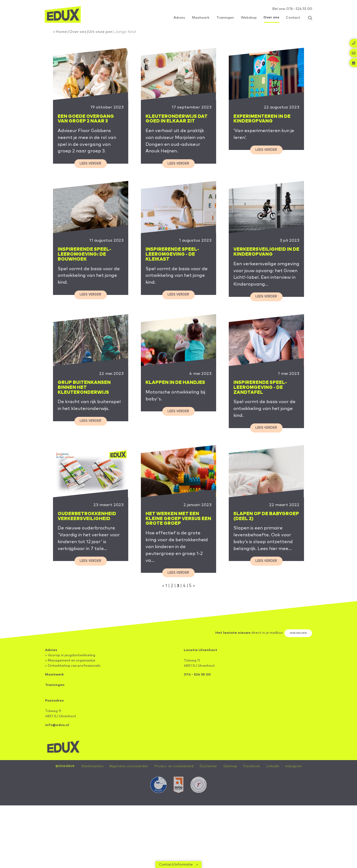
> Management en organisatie (70, 690)
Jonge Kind (132, 33)
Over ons (80, 33)
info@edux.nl (57, 754)
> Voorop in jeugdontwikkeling (70, 684)
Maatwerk (54, 704)
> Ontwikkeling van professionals (73, 695)
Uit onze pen (105, 33)
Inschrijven (297, 662)
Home (63, 33)
